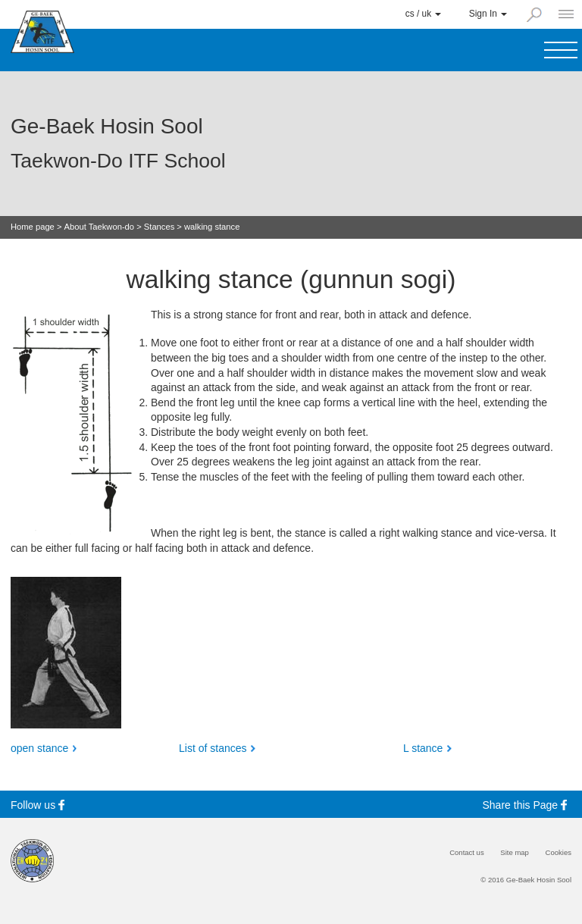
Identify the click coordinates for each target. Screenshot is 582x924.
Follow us (40, 805)
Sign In (488, 14)
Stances (159, 227)
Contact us (467, 853)
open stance (39, 748)
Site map (515, 853)
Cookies (559, 853)
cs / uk (424, 14)
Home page (33, 227)
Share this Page (527, 805)
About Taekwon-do (99, 227)
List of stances (213, 748)
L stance (423, 748)
